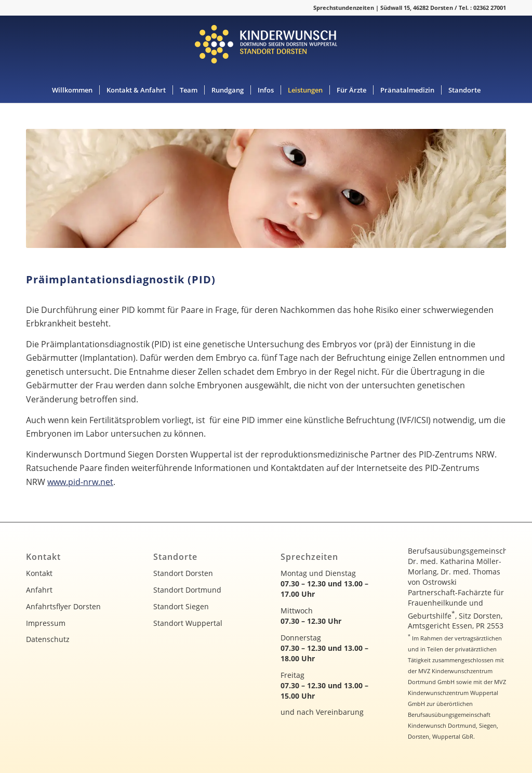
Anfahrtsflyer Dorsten (63, 606)
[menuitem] (72, 90)
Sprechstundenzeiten (344, 8)
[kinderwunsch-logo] (266, 46)
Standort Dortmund (187, 590)
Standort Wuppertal (188, 623)
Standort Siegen (181, 606)
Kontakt (39, 573)
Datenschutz (48, 639)
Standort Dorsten (183, 573)
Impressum (46, 623)
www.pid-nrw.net (80, 482)
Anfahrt (39, 590)
